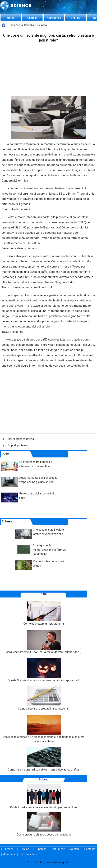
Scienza (29, 25)
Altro (44, 25)
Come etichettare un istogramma (44, 613)
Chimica (32, 18)
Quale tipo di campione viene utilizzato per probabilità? (44, 797)
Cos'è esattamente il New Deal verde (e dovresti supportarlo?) (44, 642)
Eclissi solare (29, 854)
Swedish (74, 849)
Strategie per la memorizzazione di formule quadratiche (49, 550)
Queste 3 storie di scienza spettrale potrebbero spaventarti (44, 670)
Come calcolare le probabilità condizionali (44, 698)
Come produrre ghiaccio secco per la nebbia (44, 824)
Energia (75, 18)
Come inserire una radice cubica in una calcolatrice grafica (44, 759)
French (9, 849)
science (15, 25)
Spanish (42, 849)
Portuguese (58, 849)
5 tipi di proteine (18, 445)
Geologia (90, 849)
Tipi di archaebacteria (21, 439)
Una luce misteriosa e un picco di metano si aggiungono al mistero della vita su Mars (44, 729)
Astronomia (54, 18)
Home (11, 18)
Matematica (9, 854)
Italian (25, 849)
